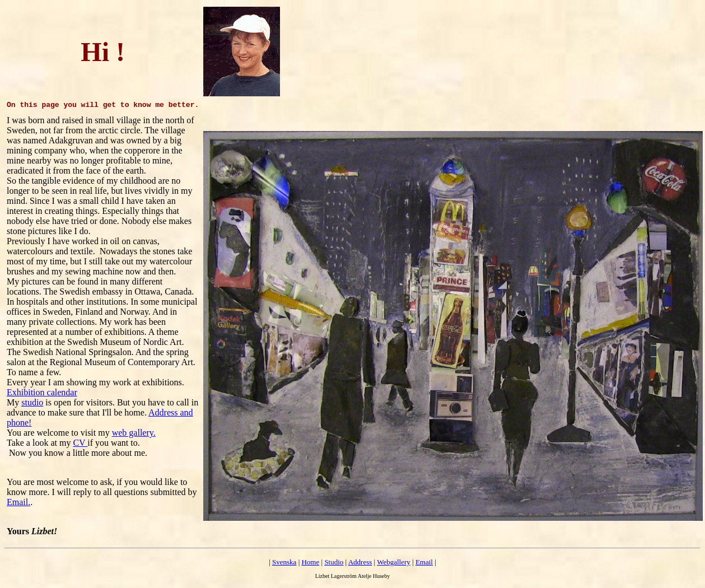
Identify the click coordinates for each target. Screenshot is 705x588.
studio (32, 402)
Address (360, 562)
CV (80, 443)
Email (424, 562)
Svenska (284, 562)
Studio (334, 562)
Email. (18, 502)
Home (310, 562)
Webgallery (394, 562)
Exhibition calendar (42, 392)
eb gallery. (137, 433)
